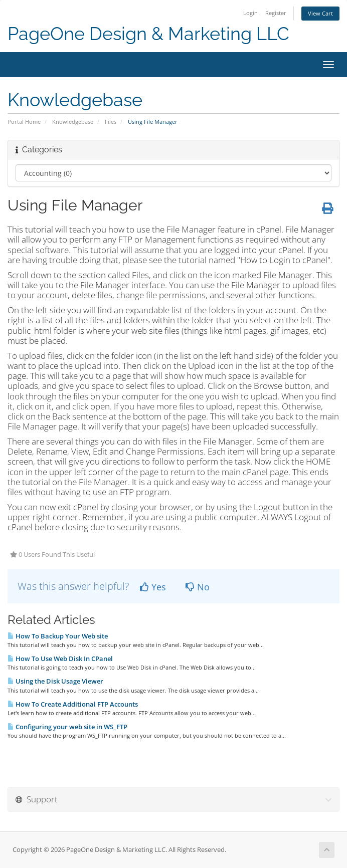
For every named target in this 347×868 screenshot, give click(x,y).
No (198, 587)
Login (250, 13)
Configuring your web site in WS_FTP (67, 727)
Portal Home (24, 122)
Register (276, 13)
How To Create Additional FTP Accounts (73, 704)
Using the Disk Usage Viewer (55, 681)
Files (111, 122)
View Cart (320, 13)
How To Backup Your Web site (58, 636)
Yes (153, 587)
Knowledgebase (73, 122)
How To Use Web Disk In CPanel (60, 659)
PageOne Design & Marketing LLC (148, 34)
